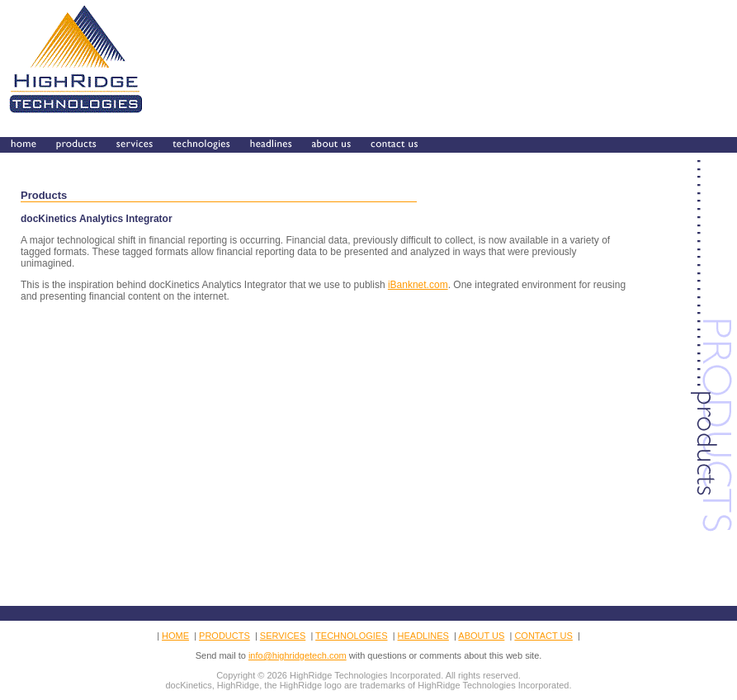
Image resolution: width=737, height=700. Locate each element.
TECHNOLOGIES (351, 636)
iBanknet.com (418, 285)
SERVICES (283, 636)
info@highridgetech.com (298, 655)
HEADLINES (423, 636)
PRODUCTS (224, 636)
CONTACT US (543, 636)
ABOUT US (481, 636)
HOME (175, 636)
